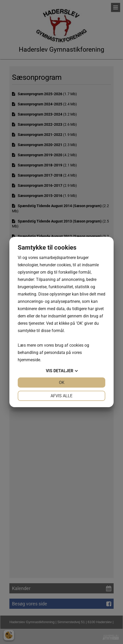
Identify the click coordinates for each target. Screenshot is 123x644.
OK (62, 383)
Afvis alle (62, 396)
